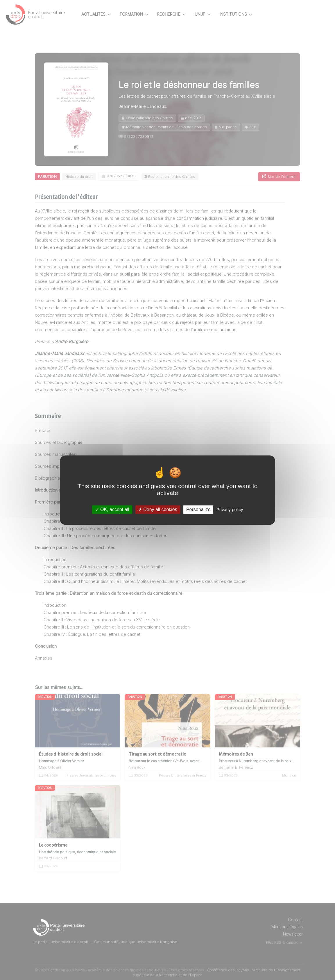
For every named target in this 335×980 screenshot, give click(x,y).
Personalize (198, 509)
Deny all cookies (158, 509)
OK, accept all (112, 509)
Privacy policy (230, 509)
